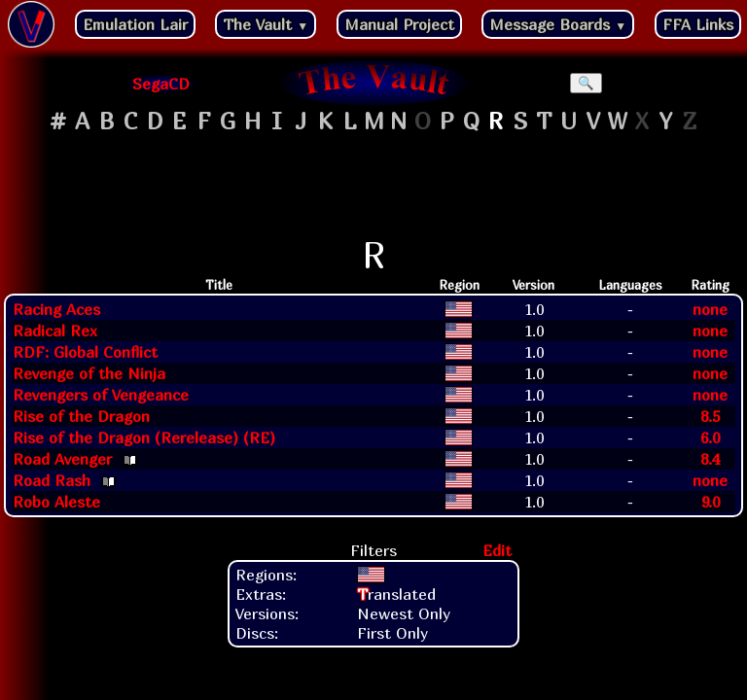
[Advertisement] (373, 186)
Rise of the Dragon (81, 416)
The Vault (266, 24)
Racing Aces (56, 309)
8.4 (710, 459)
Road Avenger (62, 459)
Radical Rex (55, 331)
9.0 (711, 502)
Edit (497, 550)
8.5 (710, 416)
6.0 (710, 437)
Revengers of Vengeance (101, 395)
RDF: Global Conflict (85, 352)
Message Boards (558, 24)
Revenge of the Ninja (89, 373)
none (710, 309)
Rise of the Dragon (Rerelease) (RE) (144, 437)
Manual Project (399, 24)
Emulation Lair (135, 24)
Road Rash (52, 480)
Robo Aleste (56, 502)
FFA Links (698, 24)
